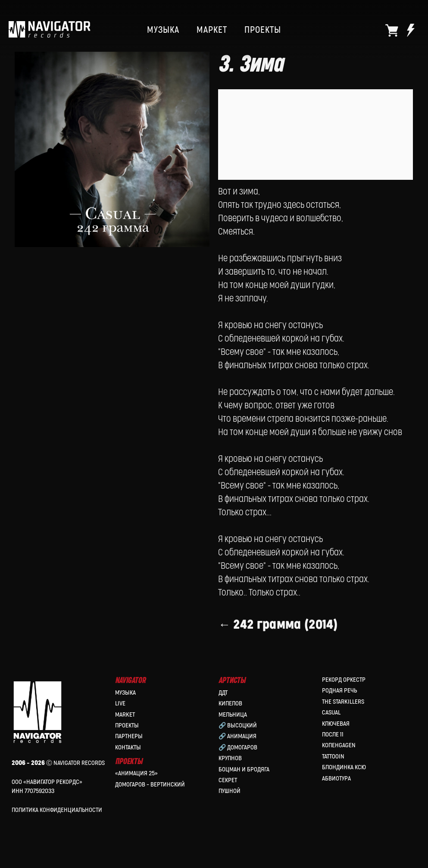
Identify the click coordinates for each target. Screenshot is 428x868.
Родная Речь (339, 692)
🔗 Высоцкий (238, 727)
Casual (331, 714)
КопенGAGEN (339, 747)
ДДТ (223, 694)
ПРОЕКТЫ (263, 30)
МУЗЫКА (163, 30)
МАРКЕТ (212, 30)
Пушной (230, 793)
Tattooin (333, 758)
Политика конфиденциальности (57, 811)
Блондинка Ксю (344, 769)
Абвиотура (336, 780)
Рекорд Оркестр (344, 682)
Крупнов (230, 760)
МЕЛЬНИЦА (233, 716)
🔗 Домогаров (238, 749)
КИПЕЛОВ (230, 705)
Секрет (228, 782)
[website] (392, 30)
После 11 (333, 736)
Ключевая (336, 725)
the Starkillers (343, 703)
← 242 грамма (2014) (278, 637)
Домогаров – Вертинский (150, 786)
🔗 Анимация (237, 738)
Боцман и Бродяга (244, 771)
